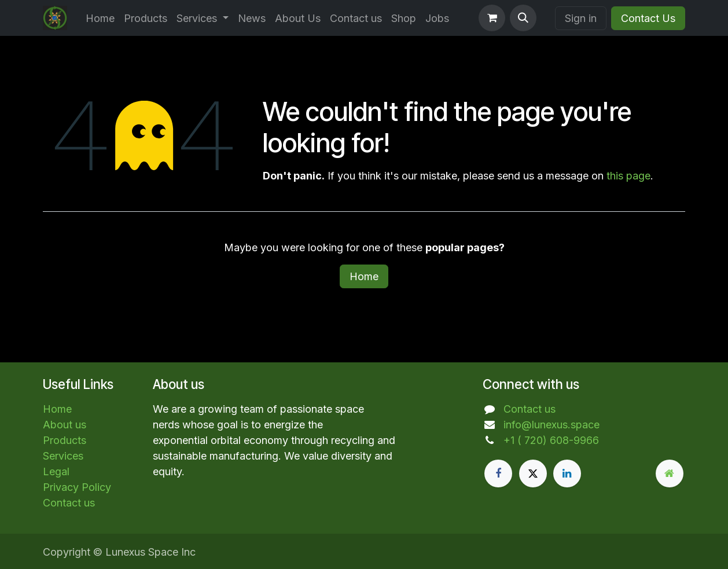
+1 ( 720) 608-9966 (551, 440)
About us (65, 425)
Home (364, 276)
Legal (56, 471)
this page (628, 176)
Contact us (69, 503)
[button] (523, 18)
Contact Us (648, 18)
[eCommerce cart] (492, 18)
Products (65, 440)
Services (63, 456)
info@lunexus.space (551, 425)
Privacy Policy (77, 487)
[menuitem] (100, 18)
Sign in (581, 18)
